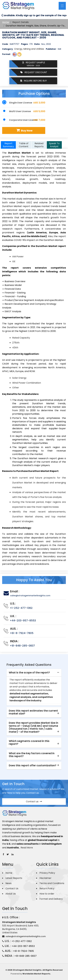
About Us (11, 894)
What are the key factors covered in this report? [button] (32, 755)
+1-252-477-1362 (21, 608)
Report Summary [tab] (8, 145)
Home (6, 22)
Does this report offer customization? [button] (33, 765)
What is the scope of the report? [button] (29, 673)
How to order (47, 894)
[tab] (34, 673)
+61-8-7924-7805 (22, 633)
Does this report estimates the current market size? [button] (33, 712)
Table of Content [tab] (24, 145)
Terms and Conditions (52, 883)
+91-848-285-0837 (22, 646)
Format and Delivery (51, 899)
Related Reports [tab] (39, 145)
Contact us (34, 801)
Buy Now (24, 130)
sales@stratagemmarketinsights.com (30, 596)
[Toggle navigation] (62, 6)
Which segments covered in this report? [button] (29, 742)
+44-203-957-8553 (23, 620)
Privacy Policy (47, 873)
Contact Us (12, 888)
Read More (27, 848)
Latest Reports (14, 878)
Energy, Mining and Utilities (29, 49)
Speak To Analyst (54, 145)
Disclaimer (45, 878)
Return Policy (47, 888)
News (8, 883)
